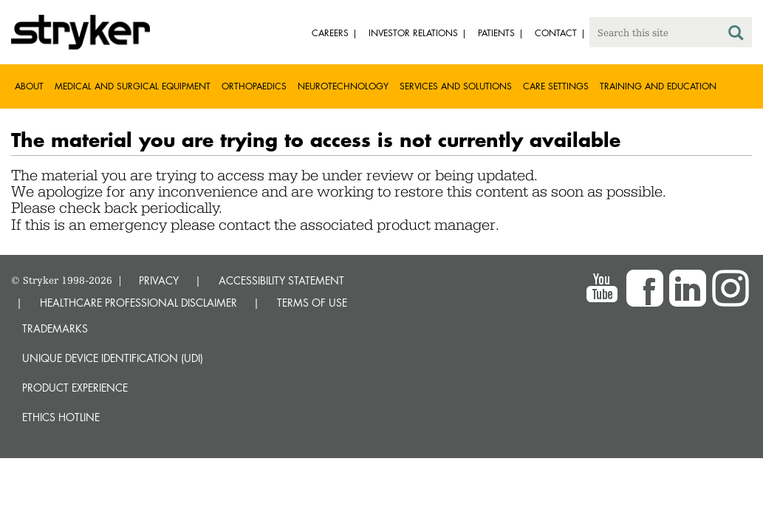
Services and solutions (456, 86)
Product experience (75, 388)
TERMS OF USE (312, 303)
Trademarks (55, 328)
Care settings (556, 86)
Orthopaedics (254, 86)
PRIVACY (159, 280)
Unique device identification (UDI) (113, 358)
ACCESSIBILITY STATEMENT (281, 280)
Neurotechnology (343, 86)
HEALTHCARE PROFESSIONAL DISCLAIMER (138, 303)
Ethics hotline (61, 417)
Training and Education (658, 86)
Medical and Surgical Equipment (133, 86)
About (29, 86)
